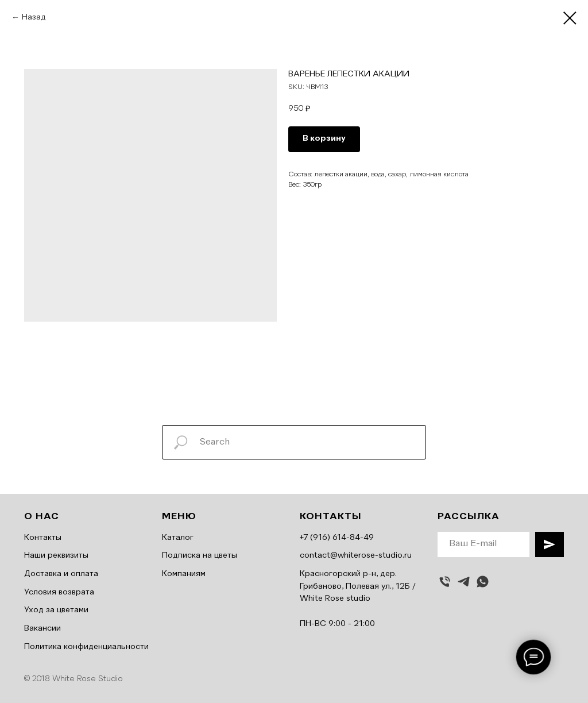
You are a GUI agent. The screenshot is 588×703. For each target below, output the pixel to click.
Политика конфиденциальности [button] (86, 647)
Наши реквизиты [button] (56, 555)
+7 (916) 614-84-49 (337, 538)
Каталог (178, 538)
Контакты (43, 538)
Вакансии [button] (42, 628)
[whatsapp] (483, 582)
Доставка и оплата (61, 574)
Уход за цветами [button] (56, 610)
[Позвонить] (445, 582)
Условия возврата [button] (59, 592)
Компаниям (184, 574)
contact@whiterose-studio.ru (356, 555)
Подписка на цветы (200, 555)
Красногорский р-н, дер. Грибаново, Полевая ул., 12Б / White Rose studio (358, 586)
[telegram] (464, 582)
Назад (34, 17)
